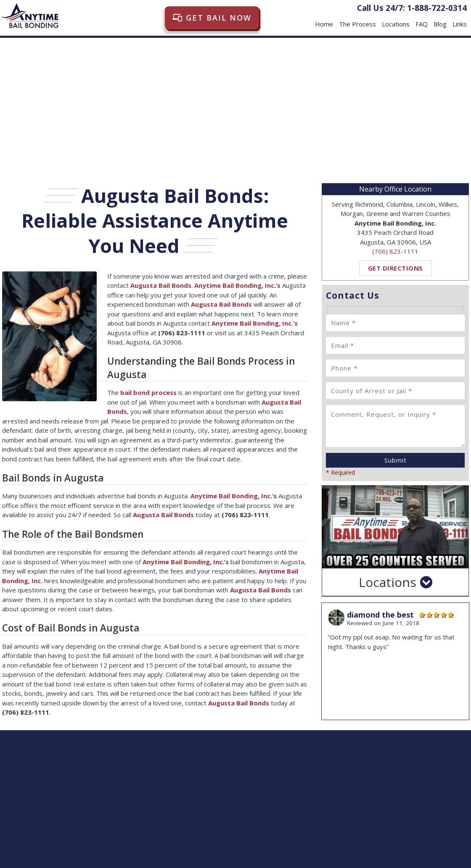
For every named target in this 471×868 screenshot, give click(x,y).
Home (324, 20)
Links (460, 20)
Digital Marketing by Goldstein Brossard (416, 856)
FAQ (422, 20)
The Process (357, 20)
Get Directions (396, 268)
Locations (396, 20)
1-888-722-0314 (437, 8)
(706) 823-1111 (395, 251)
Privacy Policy (410, 825)
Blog (440, 20)
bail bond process (148, 392)
